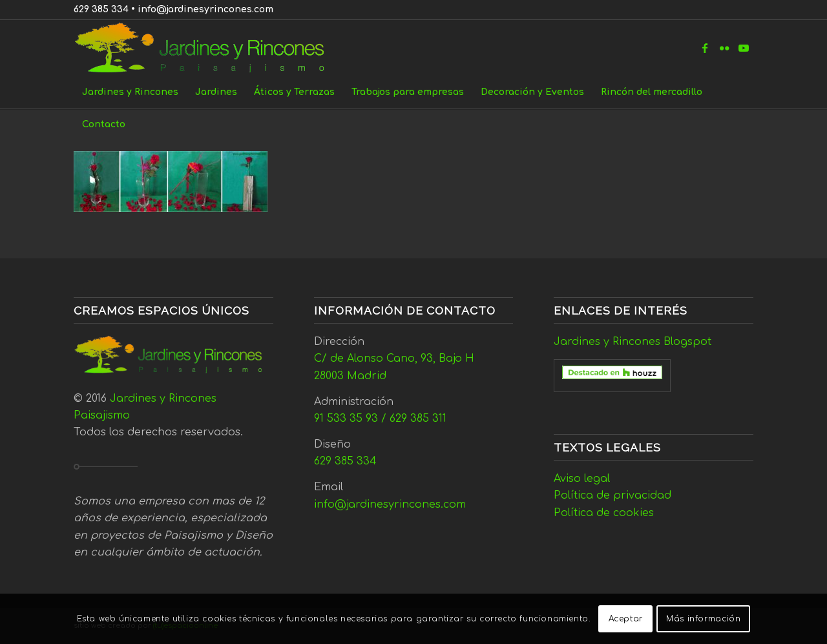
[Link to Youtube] (744, 48)
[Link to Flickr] (724, 48)
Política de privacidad (612, 495)
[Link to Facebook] (705, 48)
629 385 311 (418, 419)
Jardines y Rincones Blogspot (633, 342)
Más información (703, 619)
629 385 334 (101, 9)
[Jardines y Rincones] (206, 48)
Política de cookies (604, 513)
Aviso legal (582, 479)
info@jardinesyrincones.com (205, 9)
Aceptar (626, 619)
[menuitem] (130, 92)
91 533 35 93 (346, 419)
